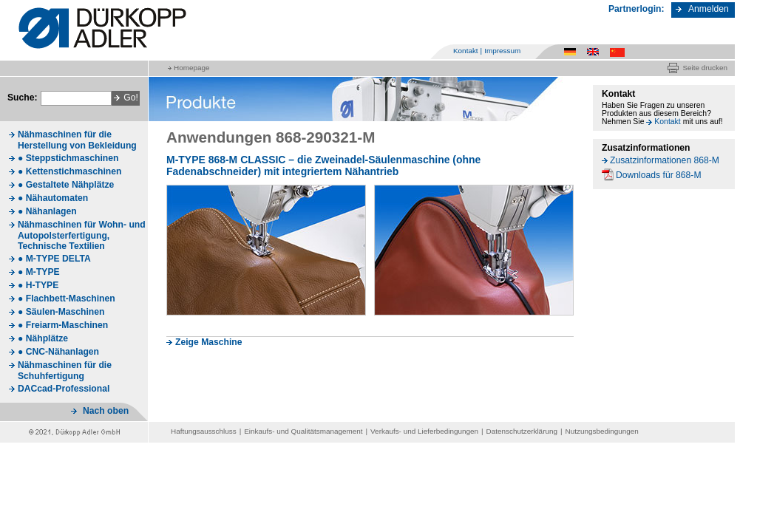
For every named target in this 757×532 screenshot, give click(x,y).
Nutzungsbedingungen (602, 431)
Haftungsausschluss (204, 431)
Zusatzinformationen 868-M (665, 160)
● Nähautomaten (53, 198)
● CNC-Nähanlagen (58, 352)
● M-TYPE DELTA (54, 259)
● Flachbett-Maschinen (67, 299)
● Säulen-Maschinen (61, 312)
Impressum (502, 51)
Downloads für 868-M (659, 175)
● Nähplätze (43, 338)
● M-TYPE (39, 272)
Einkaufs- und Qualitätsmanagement (303, 431)
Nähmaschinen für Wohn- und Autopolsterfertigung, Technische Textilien (82, 235)
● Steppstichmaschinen (68, 158)
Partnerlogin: (637, 9)
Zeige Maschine (209, 342)
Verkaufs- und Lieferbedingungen (424, 431)
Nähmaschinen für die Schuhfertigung (65, 371)
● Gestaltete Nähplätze (66, 185)
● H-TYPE (38, 285)
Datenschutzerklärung (522, 431)
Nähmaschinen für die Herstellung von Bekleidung (77, 140)
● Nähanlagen (47, 211)
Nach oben (106, 411)
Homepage (191, 68)
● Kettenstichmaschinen (69, 171)
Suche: (23, 98)
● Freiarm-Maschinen (63, 325)
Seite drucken (705, 68)
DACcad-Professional (64, 389)
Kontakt (466, 51)
